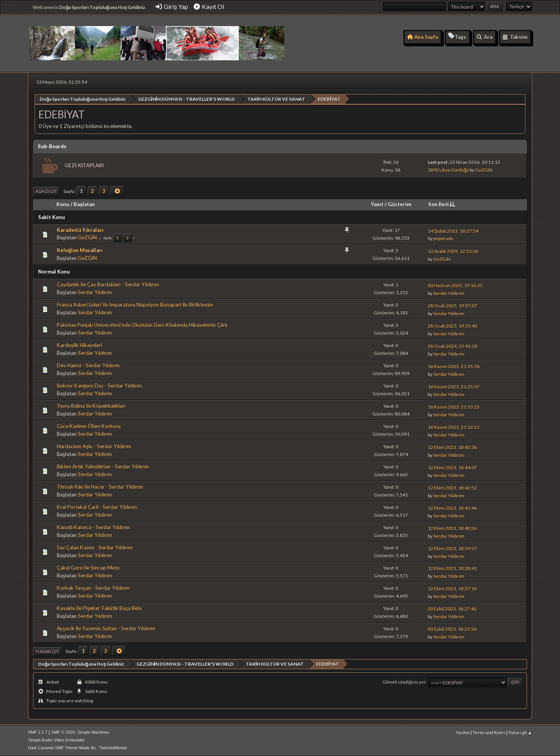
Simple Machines (93, 732)
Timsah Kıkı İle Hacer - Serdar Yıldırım (100, 487)
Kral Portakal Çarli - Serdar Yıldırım (97, 507)
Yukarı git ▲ (520, 732)
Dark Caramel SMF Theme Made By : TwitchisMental (77, 748)
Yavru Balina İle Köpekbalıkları (91, 406)
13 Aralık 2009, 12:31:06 (453, 251)
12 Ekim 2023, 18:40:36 (452, 528)
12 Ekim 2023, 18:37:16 (452, 588)
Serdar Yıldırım (95, 292)
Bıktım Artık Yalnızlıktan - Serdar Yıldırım (103, 467)
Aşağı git (46, 191)
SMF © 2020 (63, 732)
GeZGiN (484, 170)
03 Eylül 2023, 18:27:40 (452, 609)
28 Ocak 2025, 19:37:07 (452, 305)
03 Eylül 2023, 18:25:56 (452, 629)
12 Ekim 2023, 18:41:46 (452, 508)
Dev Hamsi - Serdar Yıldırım (88, 365)
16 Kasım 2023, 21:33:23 (454, 406)
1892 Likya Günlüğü (448, 170)
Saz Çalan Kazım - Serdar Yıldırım (95, 547)
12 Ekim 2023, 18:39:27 (452, 548)
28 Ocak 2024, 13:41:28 (452, 346)
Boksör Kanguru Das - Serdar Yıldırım (99, 386)
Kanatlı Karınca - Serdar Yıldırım (93, 527)
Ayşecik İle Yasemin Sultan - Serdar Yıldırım (106, 628)
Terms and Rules (489, 732)
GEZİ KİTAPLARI (84, 165)
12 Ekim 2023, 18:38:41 (452, 568)
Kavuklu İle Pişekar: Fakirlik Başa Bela (99, 608)
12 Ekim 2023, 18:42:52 (452, 487)
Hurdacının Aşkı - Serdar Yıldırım (94, 446)
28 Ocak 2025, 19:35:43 (452, 325)
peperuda (443, 238)
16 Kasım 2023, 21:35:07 (454, 386)
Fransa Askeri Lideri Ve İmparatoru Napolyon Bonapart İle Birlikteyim (135, 305)
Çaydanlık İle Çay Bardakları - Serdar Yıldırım (108, 284)
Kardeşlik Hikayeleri (80, 345)
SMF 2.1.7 (38, 732)
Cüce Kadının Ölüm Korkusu (89, 426)
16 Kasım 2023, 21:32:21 (454, 427)
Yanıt (377, 204)
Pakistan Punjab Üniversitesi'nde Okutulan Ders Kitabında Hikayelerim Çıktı (142, 325)
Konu (63, 204)
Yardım (463, 732)
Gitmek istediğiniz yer (404, 682)
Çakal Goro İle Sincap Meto (88, 567)
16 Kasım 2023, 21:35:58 (454, 366)
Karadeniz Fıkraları (80, 230)
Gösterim (399, 204)
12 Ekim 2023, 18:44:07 (452, 467)
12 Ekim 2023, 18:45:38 (452, 447)
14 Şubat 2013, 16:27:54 (453, 231)
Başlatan (84, 204)
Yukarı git (47, 651)
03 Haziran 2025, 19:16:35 (455, 285)
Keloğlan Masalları (80, 250)
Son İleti (442, 204)
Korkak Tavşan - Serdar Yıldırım (93, 588)
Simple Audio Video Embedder (56, 740)
